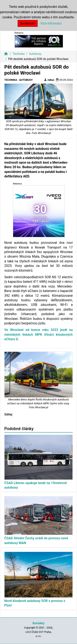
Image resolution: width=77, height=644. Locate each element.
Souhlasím (28, 23)
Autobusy (35, 54)
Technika (19, 54)
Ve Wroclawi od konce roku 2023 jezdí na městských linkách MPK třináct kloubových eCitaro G (38, 334)
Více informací (51, 23)
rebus (49, 80)
